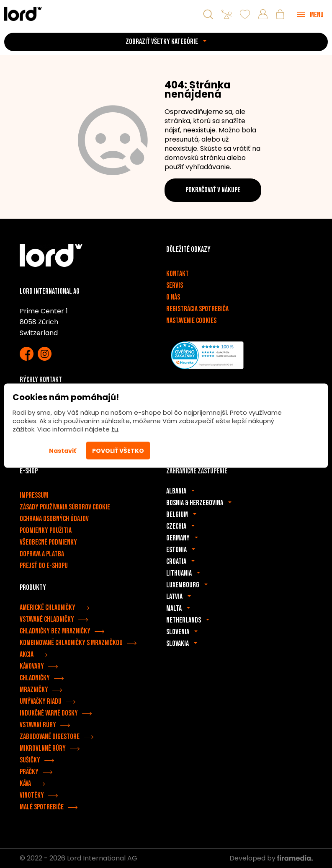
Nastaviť (63, 451)
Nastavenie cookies (191, 321)
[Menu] (310, 14)
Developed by (271, 858)
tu (115, 429)
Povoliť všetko (118, 451)
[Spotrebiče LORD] (23, 14)
